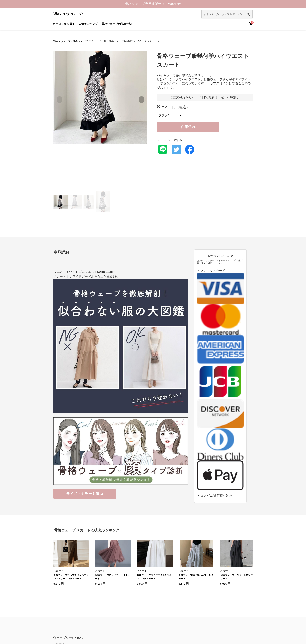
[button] (141, 100)
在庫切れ (188, 127)
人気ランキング (88, 24)
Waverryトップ (62, 41)
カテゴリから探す (64, 24)
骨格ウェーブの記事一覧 (117, 24)
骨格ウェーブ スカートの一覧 (89, 41)
